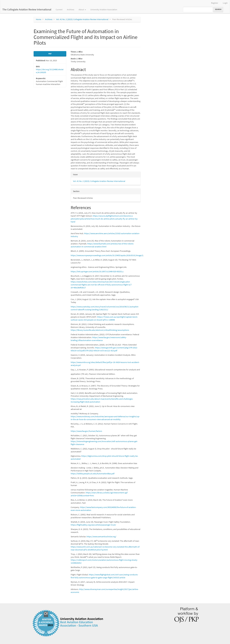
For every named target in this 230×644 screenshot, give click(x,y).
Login (225, 3)
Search (218, 9)
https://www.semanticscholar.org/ (101, 537)
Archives (71, 10)
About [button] (82, 10)
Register (215, 3)
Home (39, 19)
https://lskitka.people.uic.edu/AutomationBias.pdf (93, 474)
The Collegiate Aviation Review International (27, 9)
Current (59, 10)
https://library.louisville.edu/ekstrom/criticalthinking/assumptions (100, 330)
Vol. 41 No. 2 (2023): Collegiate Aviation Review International (82, 19)
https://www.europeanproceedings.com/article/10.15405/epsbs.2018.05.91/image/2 (107, 255)
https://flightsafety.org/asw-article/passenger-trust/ (93, 525)
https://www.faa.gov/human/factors (86, 431)
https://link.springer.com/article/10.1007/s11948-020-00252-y (97, 271)
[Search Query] (198, 10)
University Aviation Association (104, 10)
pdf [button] (50, 54)
